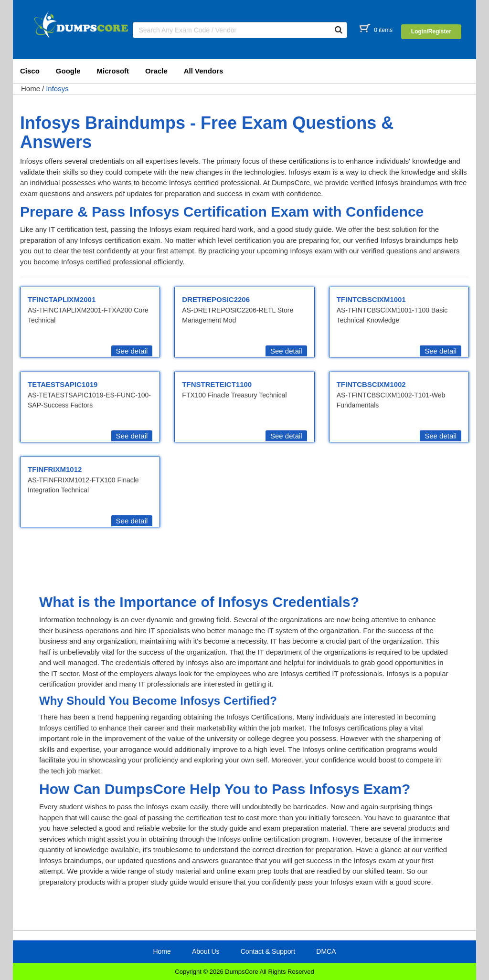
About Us (206, 951)
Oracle (156, 71)
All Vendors (204, 71)
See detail (132, 351)
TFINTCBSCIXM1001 (371, 299)
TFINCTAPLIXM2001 (62, 299)
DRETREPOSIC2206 (216, 299)
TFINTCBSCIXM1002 (371, 384)
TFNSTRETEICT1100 (217, 384)
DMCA (326, 951)
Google (68, 71)
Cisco (30, 71)
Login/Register (431, 31)
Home (31, 89)
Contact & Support (268, 951)
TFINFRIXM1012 (55, 469)
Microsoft (113, 71)
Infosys (57, 89)
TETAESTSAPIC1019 (63, 384)
